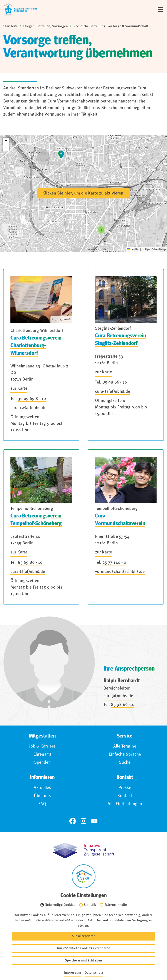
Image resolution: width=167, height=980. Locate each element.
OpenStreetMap (155, 249)
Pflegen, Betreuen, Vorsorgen (46, 26)
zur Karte (19, 389)
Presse (125, 788)
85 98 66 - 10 (115, 382)
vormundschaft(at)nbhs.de (120, 572)
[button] (6, 141)
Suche (125, 763)
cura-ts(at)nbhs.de (28, 572)
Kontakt (125, 796)
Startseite (10, 26)
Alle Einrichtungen (125, 804)
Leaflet (133, 249)
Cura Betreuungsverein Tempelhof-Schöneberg (36, 520)
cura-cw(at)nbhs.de (28, 408)
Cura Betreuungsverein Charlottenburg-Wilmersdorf (36, 346)
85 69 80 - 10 (30, 563)
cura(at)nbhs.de (118, 696)
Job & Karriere (42, 746)
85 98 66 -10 (123, 705)
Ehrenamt (42, 755)
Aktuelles (42, 788)
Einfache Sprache (125, 755)
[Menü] (160, 9)
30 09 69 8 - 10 (32, 399)
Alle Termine (125, 746)
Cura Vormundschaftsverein (120, 520)
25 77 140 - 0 (114, 563)
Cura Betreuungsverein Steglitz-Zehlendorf (121, 340)
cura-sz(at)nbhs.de (113, 392)
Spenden (42, 763)
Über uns (42, 796)
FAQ (42, 804)
